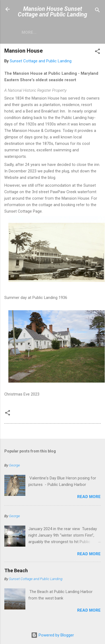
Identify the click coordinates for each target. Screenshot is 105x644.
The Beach (16, 570)
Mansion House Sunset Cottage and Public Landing (52, 12)
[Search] (97, 11)
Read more (89, 497)
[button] (97, 52)
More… (29, 32)
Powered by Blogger (52, 635)
